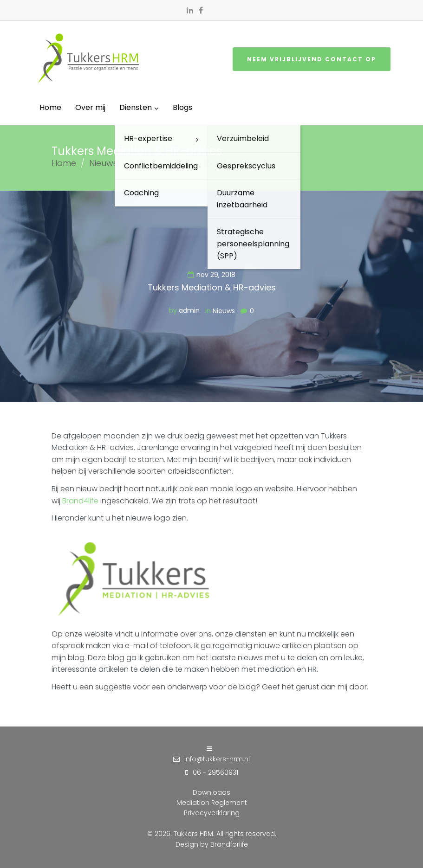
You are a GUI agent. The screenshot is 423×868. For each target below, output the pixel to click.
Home (64, 163)
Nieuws (103, 163)
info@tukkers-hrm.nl (217, 759)
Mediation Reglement (212, 803)
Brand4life (80, 501)
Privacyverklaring (212, 813)
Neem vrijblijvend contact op (312, 59)
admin (189, 310)
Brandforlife (229, 844)
